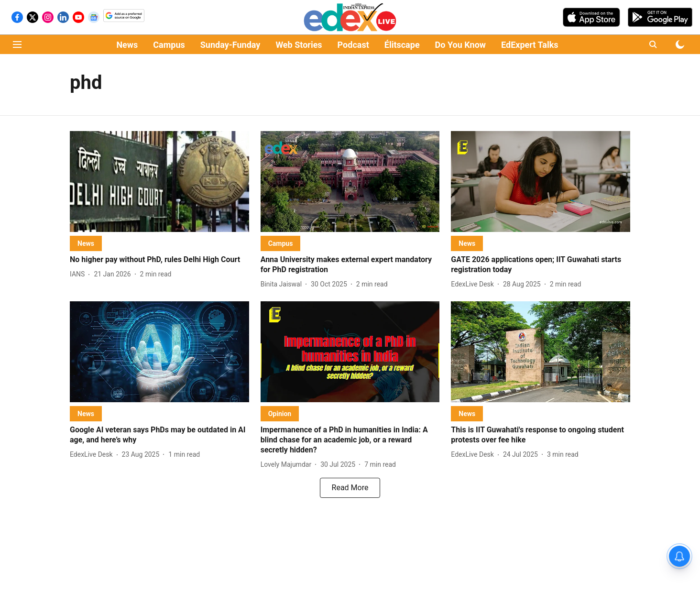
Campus (169, 45)
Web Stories (299, 45)
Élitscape (402, 45)
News (127, 45)
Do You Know (460, 45)
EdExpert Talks (530, 45)
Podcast (353, 45)
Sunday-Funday (230, 45)
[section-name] (86, 243)
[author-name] (79, 274)
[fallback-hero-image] (159, 181)
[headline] (159, 260)
